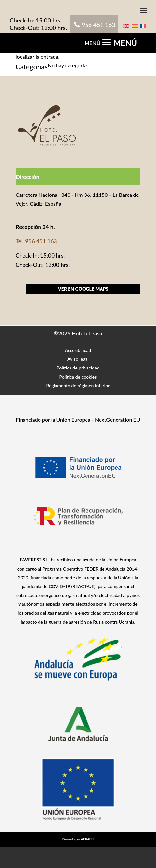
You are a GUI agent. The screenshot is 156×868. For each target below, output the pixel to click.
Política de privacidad (78, 368)
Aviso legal (78, 359)
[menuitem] (126, 25)
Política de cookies (78, 377)
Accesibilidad (78, 350)
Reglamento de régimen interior (78, 386)
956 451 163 (98, 25)
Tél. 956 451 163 (36, 241)
